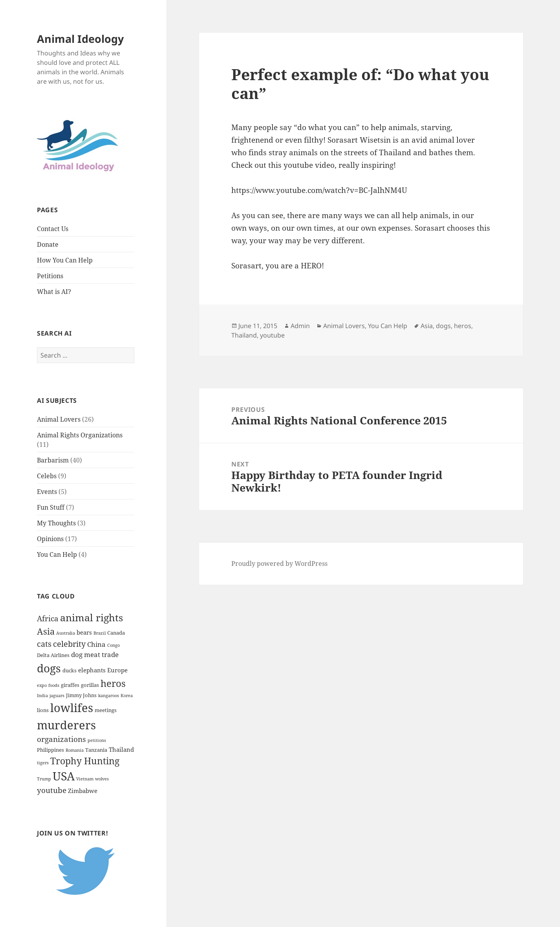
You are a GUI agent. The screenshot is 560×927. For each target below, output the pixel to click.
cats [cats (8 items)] (44, 644)
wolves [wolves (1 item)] (102, 779)
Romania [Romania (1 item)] (75, 750)
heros (463, 326)
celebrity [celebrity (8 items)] (69, 644)
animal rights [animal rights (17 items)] (92, 618)
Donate (48, 244)
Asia (427, 326)
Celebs (47, 476)
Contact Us (53, 229)
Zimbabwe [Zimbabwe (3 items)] (83, 791)
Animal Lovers (59, 419)
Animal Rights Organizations (80, 435)
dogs (443, 326)
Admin (300, 326)
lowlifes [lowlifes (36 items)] (72, 708)
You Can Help (57, 554)
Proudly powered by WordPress (279, 564)
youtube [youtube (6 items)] (52, 790)
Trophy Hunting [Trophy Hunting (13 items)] (85, 761)
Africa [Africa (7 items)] (48, 618)
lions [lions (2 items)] (43, 710)
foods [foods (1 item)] (54, 685)
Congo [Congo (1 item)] (113, 645)
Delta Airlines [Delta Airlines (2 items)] (53, 655)
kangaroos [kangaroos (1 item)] (109, 696)
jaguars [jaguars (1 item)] (57, 696)
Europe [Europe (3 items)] (117, 670)
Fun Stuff (51, 507)
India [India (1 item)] (42, 696)
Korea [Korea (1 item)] (127, 696)
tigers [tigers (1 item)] (43, 763)
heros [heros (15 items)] (113, 683)
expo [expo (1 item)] (42, 685)
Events (47, 492)
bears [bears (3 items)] (84, 632)
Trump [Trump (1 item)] (44, 779)
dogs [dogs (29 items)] (49, 668)
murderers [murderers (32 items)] (66, 725)
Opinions (50, 539)
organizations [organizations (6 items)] (61, 739)
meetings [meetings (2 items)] (106, 710)
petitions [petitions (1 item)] (97, 740)
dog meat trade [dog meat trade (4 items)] (95, 654)
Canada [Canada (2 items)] (116, 633)
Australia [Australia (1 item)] (66, 633)
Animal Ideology (80, 39)
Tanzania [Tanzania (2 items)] (96, 750)
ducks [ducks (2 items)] (70, 670)
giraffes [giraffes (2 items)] (70, 685)
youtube (272, 335)
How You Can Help (65, 260)
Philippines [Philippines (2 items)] (50, 750)
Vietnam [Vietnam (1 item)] (85, 779)
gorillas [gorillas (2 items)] (90, 685)
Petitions (50, 276)
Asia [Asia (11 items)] (46, 631)
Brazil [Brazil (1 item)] (100, 633)
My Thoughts (56, 523)
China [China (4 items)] (96, 644)
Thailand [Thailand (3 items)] (121, 749)
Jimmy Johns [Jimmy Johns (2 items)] (81, 695)
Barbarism (53, 460)
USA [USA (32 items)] (64, 776)
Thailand (244, 335)
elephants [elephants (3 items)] (92, 670)
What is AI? (54, 292)
